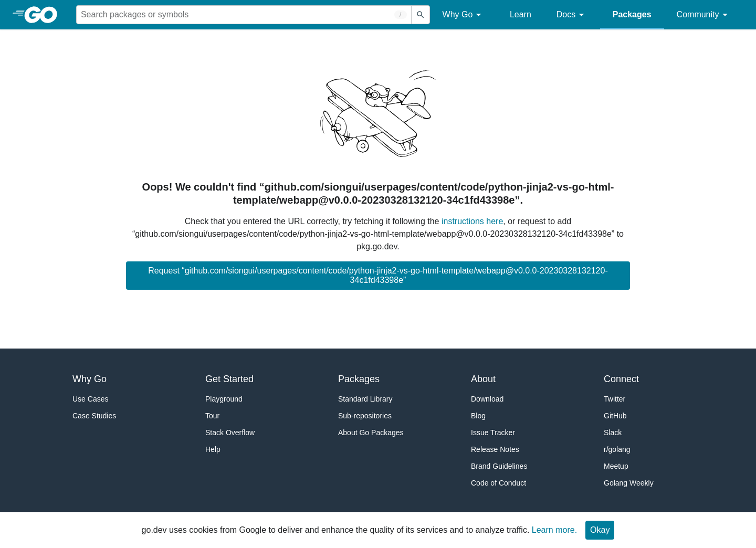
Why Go (464, 15)
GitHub (615, 416)
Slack (613, 433)
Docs (572, 15)
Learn (521, 14)
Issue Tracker (493, 433)
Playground (224, 399)
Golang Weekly (629, 483)
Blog (478, 416)
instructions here (472, 221)
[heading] (44, 15)
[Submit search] (421, 15)
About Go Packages (371, 433)
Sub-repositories (365, 416)
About (483, 379)
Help (213, 449)
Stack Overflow (230, 433)
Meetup (616, 466)
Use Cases (90, 399)
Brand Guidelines (499, 466)
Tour (212, 416)
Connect (621, 379)
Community (704, 15)
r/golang (617, 449)
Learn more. (554, 530)
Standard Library (365, 399)
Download (487, 399)
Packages (632, 14)
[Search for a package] (244, 15)
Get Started (229, 379)
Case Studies (94, 416)
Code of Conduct (498, 483)
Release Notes (495, 449)
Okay (600, 530)
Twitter (615, 399)
